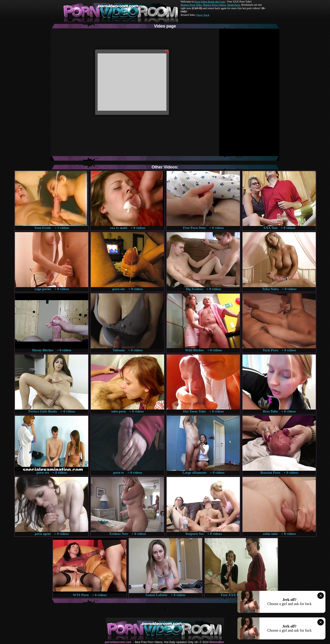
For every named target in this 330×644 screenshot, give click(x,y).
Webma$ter (217, 642)
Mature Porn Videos (214, 5)
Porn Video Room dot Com (210, 2)
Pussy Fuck (203, 15)
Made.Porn (234, 5)
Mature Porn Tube (191, 5)
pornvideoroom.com (118, 642)
